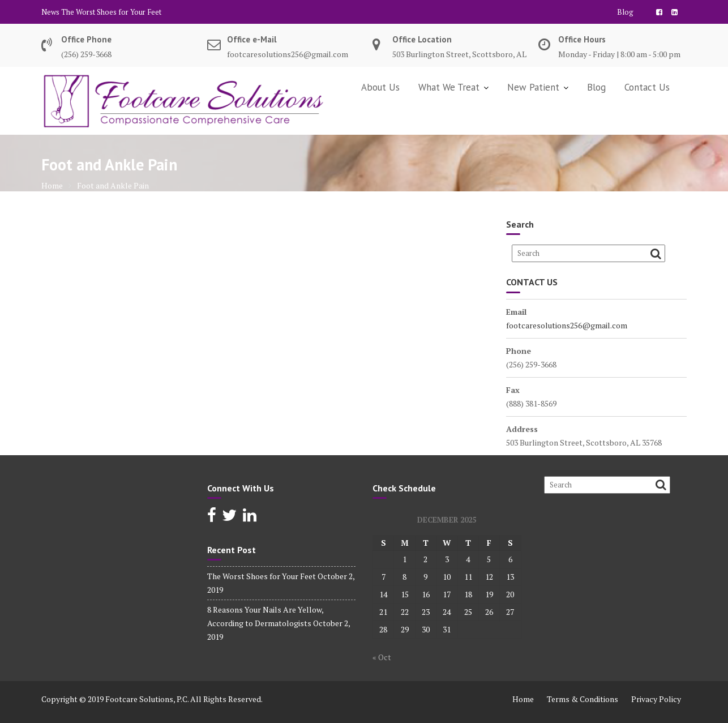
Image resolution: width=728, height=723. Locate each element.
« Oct (382, 657)
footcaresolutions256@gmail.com (567, 325)
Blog (625, 12)
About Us (380, 87)
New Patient (533, 87)
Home (523, 699)
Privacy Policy (656, 699)
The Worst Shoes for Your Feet (111, 12)
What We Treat (449, 87)
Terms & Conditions (583, 699)
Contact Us (647, 87)
